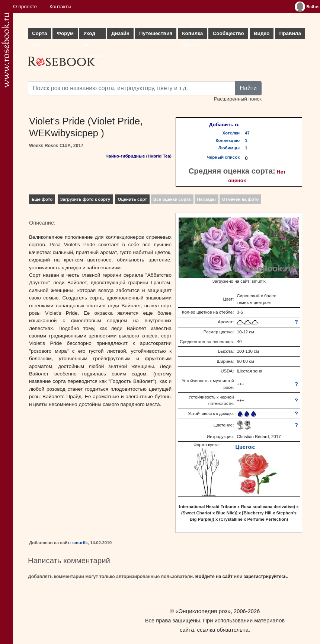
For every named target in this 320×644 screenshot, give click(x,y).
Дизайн (120, 33)
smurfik (80, 543)
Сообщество (228, 33)
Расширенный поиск (238, 99)
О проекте (25, 7)
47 (247, 133)
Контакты (60, 7)
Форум (65, 33)
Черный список (223, 157)
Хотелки (231, 133)
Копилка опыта (192, 35)
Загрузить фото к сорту (85, 199)
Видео (262, 33)
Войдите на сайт (214, 577)
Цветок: (245, 447)
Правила (290, 33)
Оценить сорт (132, 199)
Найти (248, 88)
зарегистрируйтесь (265, 577)
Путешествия (156, 33)
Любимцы (229, 148)
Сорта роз (39, 35)
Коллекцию (228, 140)
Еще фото (42, 199)
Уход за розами (92, 35)
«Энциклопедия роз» (203, 611)
